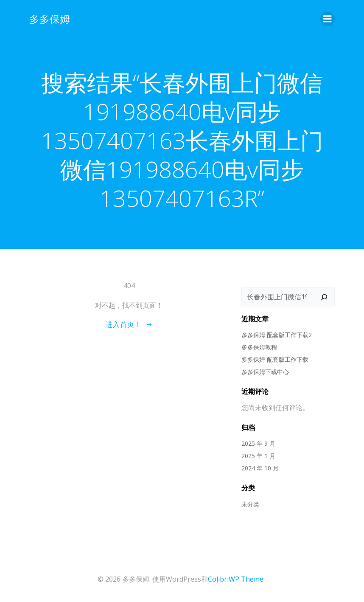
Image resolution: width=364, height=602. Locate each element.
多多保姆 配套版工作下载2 (277, 335)
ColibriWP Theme (236, 579)
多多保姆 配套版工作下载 (275, 359)
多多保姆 (50, 19)
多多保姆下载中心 (265, 372)
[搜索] (324, 297)
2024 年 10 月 (260, 468)
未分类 (250, 504)
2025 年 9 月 (258, 443)
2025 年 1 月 (258, 456)
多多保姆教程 (259, 347)
